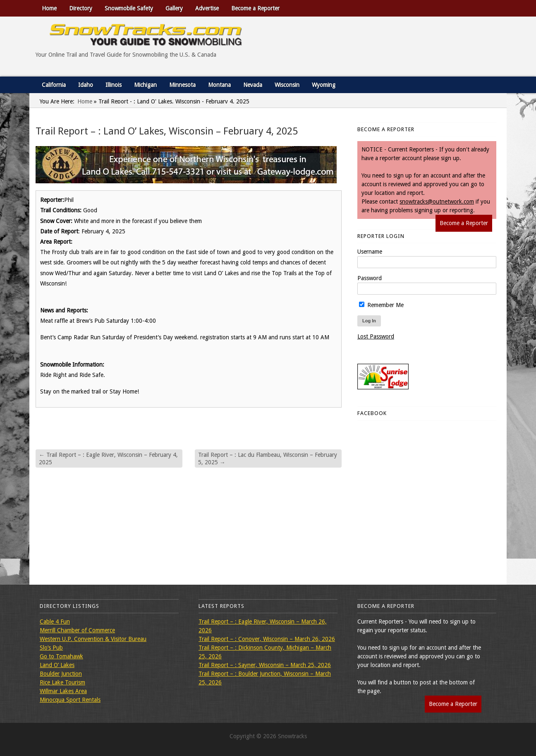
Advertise (207, 8)
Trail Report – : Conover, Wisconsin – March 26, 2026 (267, 639)
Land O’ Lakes (57, 665)
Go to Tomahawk (61, 656)
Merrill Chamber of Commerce (77, 630)
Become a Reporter (255, 8)
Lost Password (376, 336)
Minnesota (182, 85)
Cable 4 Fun (55, 622)
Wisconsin (287, 85)
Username (370, 252)
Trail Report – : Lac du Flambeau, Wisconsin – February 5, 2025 (268, 458)
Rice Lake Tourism (62, 682)
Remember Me (381, 305)
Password (370, 278)
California (54, 85)
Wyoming (324, 85)
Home (49, 8)
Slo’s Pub (51, 648)
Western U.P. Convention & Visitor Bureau (93, 639)
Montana (219, 85)
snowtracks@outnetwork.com (437, 202)
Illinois (114, 85)
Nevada (253, 85)
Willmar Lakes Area (63, 691)
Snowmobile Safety (129, 8)
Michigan (145, 85)
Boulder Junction (61, 674)
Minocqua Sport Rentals (70, 700)
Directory (81, 8)
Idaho (86, 85)
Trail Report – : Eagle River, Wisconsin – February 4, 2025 (108, 458)
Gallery (174, 8)
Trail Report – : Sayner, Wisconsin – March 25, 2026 (265, 665)
